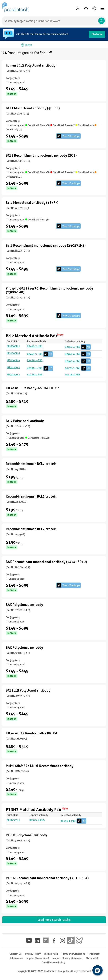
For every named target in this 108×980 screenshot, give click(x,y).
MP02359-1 (13, 820)
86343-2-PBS (37, 820)
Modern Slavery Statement (67, 958)
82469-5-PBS (35, 360)
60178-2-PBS (78, 368)
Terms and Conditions (73, 954)
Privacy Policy (33, 954)
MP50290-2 (13, 374)
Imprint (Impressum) (38, 958)
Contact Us (15, 954)
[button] (97, 970)
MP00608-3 (13, 360)
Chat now (97, 34)
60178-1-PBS (35, 374)
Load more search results (54, 920)
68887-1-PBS (40, 368)
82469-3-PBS (40, 354)
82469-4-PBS (78, 347)
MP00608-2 (13, 353)
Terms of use (51, 954)
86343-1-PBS (73, 821)
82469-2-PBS (35, 346)
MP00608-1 (13, 346)
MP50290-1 (13, 367)
